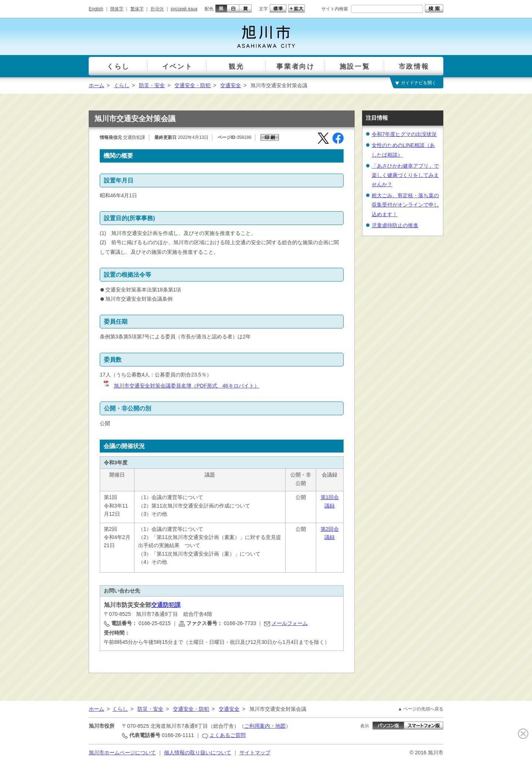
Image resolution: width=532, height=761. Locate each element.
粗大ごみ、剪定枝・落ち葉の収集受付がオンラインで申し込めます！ (405, 205)
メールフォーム (290, 623)
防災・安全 (152, 85)
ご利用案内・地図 (265, 726)
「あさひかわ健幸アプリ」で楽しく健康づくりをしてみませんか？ (405, 175)
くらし (122, 85)
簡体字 (117, 9)
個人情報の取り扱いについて (198, 753)
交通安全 (231, 85)
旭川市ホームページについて (122, 753)
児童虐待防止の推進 (395, 225)
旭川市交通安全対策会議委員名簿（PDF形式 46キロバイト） (181, 386)
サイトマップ (255, 753)
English (96, 9)
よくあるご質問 (228, 735)
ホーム (96, 85)
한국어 (157, 9)
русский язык (184, 9)
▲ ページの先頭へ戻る (421, 709)
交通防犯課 (166, 605)
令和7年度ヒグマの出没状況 (404, 134)
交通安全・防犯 (192, 85)
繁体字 (137, 9)
